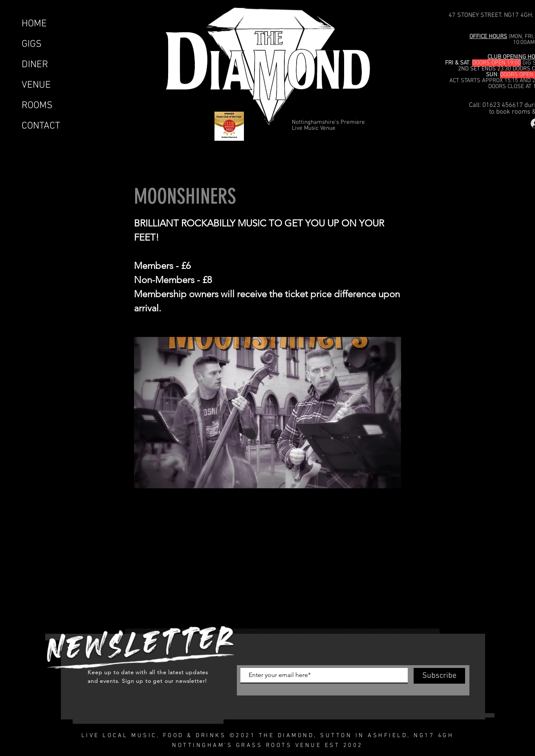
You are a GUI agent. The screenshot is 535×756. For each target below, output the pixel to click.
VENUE (36, 85)
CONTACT (41, 126)
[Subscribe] (439, 676)
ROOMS (37, 106)
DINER (35, 65)
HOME (34, 24)
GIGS (32, 44)
